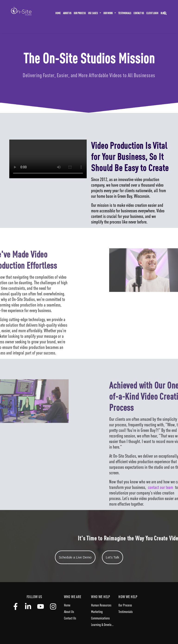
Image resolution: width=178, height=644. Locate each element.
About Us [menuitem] (67, 13)
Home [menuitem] (58, 13)
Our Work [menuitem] (108, 13)
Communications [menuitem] (100, 618)
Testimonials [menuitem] (125, 13)
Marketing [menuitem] (97, 612)
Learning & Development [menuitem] (103, 625)
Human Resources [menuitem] (101, 605)
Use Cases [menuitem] (93, 13)
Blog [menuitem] (163, 13)
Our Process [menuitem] (80, 13)
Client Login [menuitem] (152, 13)
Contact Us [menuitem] (139, 13)
